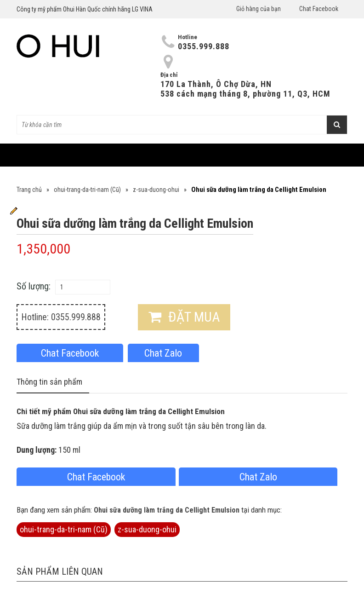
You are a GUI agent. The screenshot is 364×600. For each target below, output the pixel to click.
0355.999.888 (204, 46)
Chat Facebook (319, 9)
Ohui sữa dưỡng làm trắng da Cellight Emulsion (167, 510)
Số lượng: (34, 286)
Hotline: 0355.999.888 (61, 317)
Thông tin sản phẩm (49, 382)
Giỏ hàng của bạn (259, 9)
